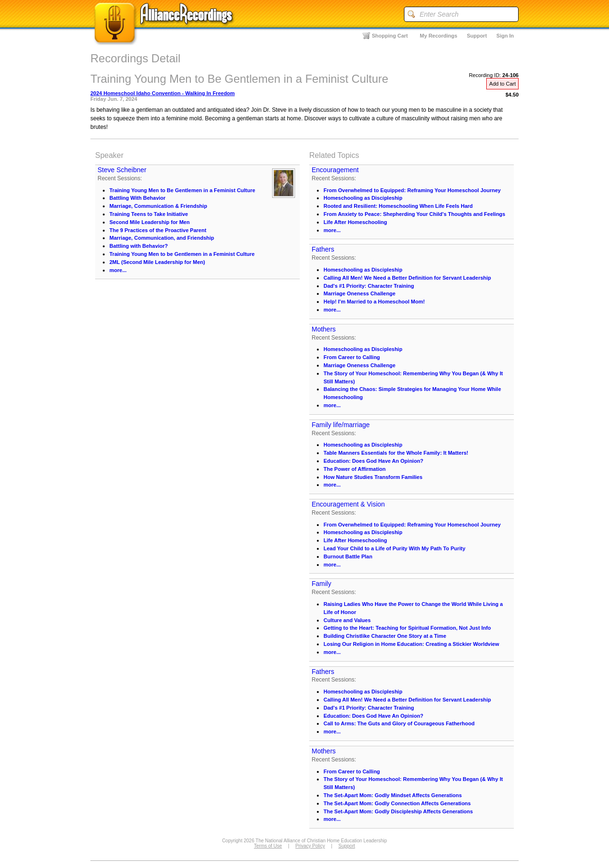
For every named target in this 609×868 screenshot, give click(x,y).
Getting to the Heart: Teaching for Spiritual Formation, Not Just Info (407, 628)
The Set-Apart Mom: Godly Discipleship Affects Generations (398, 811)
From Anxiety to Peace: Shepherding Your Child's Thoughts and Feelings (414, 214)
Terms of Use (268, 846)
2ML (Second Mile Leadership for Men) (157, 262)
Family (321, 584)
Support (477, 36)
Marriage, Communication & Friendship (158, 206)
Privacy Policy (310, 846)
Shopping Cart (390, 36)
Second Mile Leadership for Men (150, 222)
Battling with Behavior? (139, 246)
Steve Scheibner (122, 170)
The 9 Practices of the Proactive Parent (158, 230)
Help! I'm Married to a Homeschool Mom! (374, 302)
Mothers (324, 329)
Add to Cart (502, 84)
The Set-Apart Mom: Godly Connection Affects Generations (397, 803)
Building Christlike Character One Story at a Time (385, 636)
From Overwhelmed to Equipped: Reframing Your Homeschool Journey (412, 190)
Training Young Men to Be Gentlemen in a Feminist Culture (182, 190)
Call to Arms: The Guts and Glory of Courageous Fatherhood (399, 723)
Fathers (323, 249)
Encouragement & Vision (348, 504)
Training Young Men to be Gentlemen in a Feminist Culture (182, 254)
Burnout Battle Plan (348, 556)
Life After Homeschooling (355, 222)
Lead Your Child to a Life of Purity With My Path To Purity (394, 548)
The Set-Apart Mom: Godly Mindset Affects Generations (393, 795)
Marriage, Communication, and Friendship (162, 238)
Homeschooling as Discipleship (363, 198)
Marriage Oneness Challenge (359, 293)
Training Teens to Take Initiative (149, 214)
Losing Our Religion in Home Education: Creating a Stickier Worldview (411, 644)
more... (118, 270)
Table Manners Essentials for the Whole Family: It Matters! (396, 453)
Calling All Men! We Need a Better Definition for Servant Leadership (407, 278)
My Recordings (438, 36)
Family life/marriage (341, 425)
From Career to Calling (352, 357)
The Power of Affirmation (354, 469)
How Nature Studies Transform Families (373, 477)
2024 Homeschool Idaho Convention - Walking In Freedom (162, 93)
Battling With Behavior (138, 198)
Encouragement (335, 170)
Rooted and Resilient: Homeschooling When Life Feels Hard (398, 206)
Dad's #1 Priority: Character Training (369, 286)
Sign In (505, 36)
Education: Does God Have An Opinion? (373, 461)
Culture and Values (347, 620)
